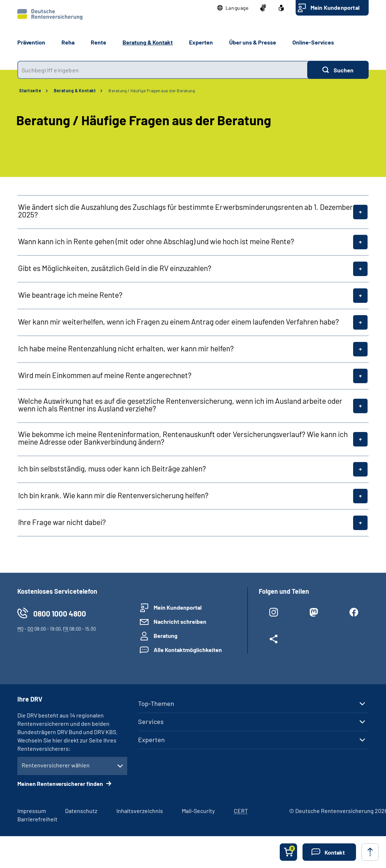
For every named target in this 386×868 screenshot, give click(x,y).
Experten (151, 740)
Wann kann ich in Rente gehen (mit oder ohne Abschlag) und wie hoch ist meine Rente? (156, 241)
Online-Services (313, 42)
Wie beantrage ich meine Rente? (70, 295)
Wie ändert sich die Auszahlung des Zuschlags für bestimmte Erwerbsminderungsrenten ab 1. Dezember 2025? (185, 211)
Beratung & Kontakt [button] (148, 42)
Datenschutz (81, 811)
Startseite (30, 90)
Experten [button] (201, 42)
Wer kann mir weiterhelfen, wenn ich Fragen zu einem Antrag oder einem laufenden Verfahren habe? (179, 321)
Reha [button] (68, 42)
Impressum (32, 811)
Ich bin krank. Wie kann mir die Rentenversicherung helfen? (113, 495)
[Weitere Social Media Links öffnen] (273, 640)
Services (151, 721)
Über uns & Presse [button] (253, 42)
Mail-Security (198, 811)
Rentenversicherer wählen (56, 765)
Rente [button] (98, 42)
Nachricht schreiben (180, 621)
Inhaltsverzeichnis (140, 811)
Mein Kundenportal (335, 7)
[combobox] (162, 70)
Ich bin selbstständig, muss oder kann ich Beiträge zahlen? (112, 468)
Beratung (166, 636)
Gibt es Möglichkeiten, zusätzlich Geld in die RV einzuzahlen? (115, 268)
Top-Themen (156, 703)
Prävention (31, 42)
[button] (233, 8)
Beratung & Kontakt (75, 90)
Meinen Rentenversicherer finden (61, 784)
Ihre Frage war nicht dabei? (62, 522)
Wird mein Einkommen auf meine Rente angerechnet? (105, 375)
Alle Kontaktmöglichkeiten (188, 650)
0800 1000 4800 (60, 613)
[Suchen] (338, 70)
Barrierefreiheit (37, 819)
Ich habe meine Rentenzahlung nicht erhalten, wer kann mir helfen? (126, 348)
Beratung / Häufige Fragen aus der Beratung (152, 90)
